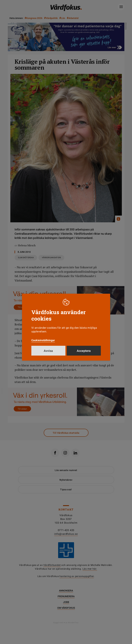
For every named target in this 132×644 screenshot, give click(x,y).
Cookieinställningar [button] (43, 340)
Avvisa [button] (48, 351)
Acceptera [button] (84, 351)
